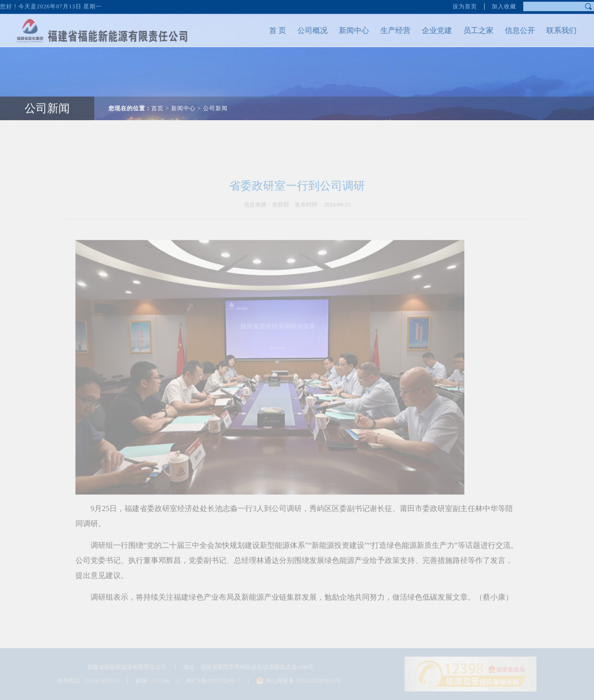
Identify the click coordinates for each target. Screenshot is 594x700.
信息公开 (514, 30)
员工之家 (473, 30)
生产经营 (390, 30)
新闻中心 (348, 30)
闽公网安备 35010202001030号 (303, 681)
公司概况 (307, 30)
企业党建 (431, 30)
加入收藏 (504, 6)
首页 (157, 103)
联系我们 (556, 30)
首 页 (272, 30)
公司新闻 (47, 103)
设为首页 (465, 6)
